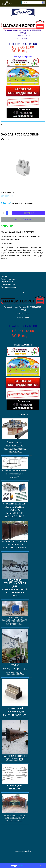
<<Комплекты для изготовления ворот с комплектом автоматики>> (15, 510)
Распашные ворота (8, 287)
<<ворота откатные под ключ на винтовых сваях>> (15, 544)
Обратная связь (7, 282)
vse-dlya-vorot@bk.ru (23, 57)
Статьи (4, 276)
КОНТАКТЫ (23, 415)
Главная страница (8, 279)
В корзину (29, 213)
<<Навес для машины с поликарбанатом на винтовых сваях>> (15, 818)
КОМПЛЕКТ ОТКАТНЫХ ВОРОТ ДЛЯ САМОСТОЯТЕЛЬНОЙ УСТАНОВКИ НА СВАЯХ (15, 575)
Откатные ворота (8, 284)
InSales (28, 851)
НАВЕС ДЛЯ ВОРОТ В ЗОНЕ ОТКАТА (15, 740)
